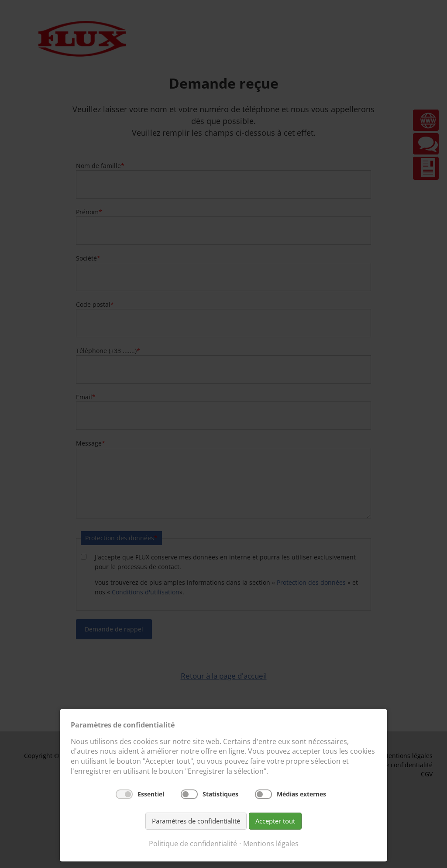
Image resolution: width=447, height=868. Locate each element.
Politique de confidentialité (193, 844)
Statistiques (220, 794)
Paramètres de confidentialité (196, 821)
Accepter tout (275, 821)
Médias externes (301, 794)
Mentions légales (271, 844)
